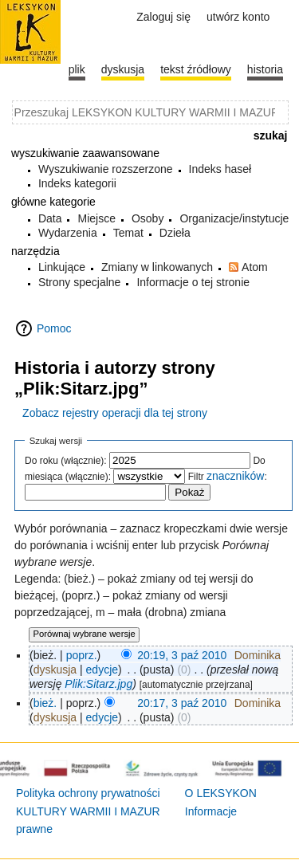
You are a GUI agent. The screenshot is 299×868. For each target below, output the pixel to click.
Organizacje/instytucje (234, 218)
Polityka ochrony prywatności (88, 793)
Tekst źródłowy (196, 69)
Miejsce (96, 218)
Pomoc (54, 328)
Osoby (148, 218)
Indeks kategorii (77, 183)
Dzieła (175, 233)
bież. (45, 703)
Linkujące (62, 267)
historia (265, 69)
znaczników (235, 476)
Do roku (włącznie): (66, 461)
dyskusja (55, 670)
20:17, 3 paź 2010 (182, 703)
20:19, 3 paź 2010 (182, 655)
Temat (128, 233)
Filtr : (228, 477)
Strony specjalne (80, 282)
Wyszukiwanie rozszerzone (106, 169)
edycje (102, 670)
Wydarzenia (68, 233)
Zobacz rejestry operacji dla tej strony (115, 413)
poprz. (82, 655)
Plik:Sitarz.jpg (98, 684)
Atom (255, 267)
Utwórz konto (238, 17)
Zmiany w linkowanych (157, 267)
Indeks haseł (220, 169)
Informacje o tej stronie (193, 282)
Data (50, 218)
